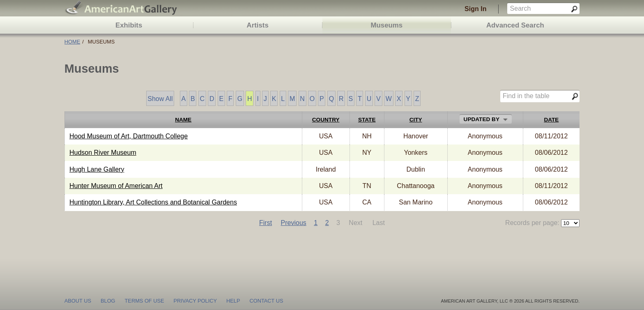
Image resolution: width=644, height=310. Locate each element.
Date (551, 120)
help (233, 300)
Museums (387, 25)
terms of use (145, 300)
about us (78, 300)
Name (183, 120)
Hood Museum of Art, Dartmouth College (129, 136)
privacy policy (195, 300)
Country (326, 120)
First (266, 223)
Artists (258, 25)
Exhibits (129, 25)
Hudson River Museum (103, 153)
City (416, 120)
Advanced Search (515, 25)
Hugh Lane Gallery (97, 169)
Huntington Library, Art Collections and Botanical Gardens (153, 202)
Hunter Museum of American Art (116, 186)
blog (108, 300)
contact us (266, 300)
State (367, 120)
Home (72, 42)
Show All (160, 99)
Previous (294, 223)
